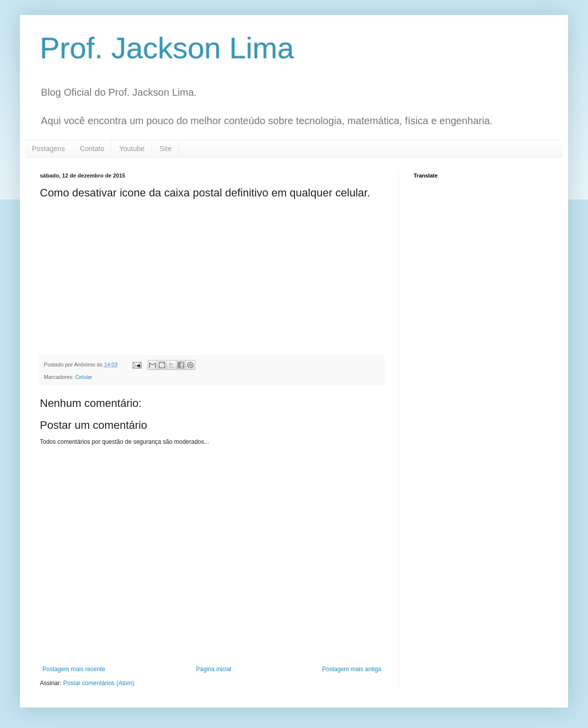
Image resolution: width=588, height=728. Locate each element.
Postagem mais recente (74, 669)
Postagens (48, 149)
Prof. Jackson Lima (167, 48)
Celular (84, 377)
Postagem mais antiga (352, 669)
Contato (92, 149)
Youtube (132, 149)
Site (165, 149)
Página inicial (214, 669)
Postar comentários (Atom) (99, 683)
